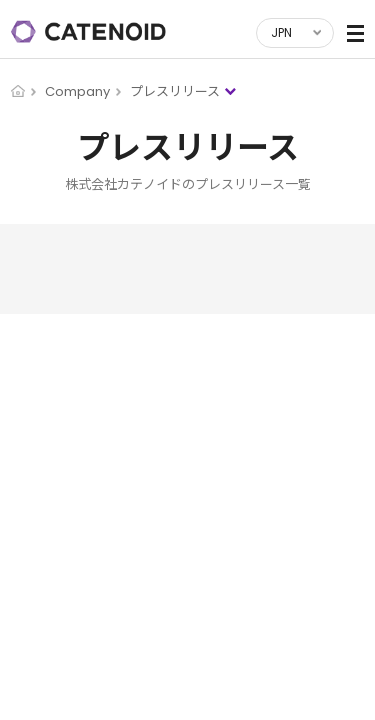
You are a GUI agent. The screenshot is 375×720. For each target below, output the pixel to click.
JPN (282, 32)
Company (77, 91)
